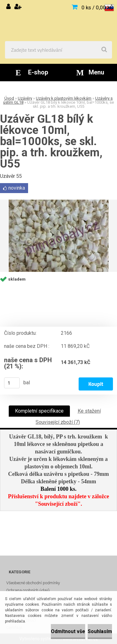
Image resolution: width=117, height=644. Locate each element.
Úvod (9, 98)
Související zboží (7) (58, 422)
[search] (104, 50)
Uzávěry (25, 98)
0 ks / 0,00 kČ (97, 7)
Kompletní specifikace (39, 411)
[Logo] (58, 21)
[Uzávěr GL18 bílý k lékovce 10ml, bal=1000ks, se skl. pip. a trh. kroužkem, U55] (59, 236)
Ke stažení (89, 411)
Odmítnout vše (68, 631)
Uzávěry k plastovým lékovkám (64, 98)
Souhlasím (100, 631)
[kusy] (12, 383)
